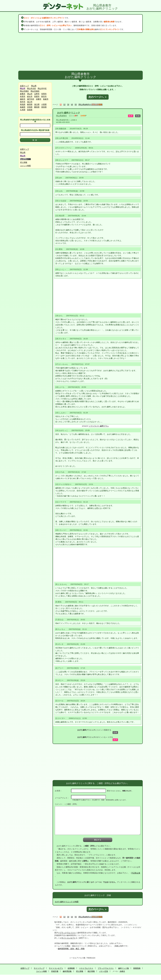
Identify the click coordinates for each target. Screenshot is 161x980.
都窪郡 (30, 104)
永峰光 (122, 971)
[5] (76, 105)
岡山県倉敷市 (61, 116)
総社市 (30, 96)
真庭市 (46, 99)
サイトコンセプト (69, 938)
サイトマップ (39, 968)
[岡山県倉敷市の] (91, 105)
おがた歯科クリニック (69, 113)
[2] (65, 105)
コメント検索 (25, 166)
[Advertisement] (80, 52)
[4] (72, 105)
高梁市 (37, 96)
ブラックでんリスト (68, 933)
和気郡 (23, 104)
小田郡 (44, 104)
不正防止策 (136, 873)
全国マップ (24, 86)
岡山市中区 (42, 88)
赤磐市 (39, 99)
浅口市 (30, 102)
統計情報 (91, 971)
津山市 (30, 94)
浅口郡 (37, 104)
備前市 (23, 99)
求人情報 (24, 162)
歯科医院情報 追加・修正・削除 (71, 949)
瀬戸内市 (31, 99)
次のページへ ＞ (98, 97)
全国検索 (71, 968)
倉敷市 (23, 94)
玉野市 (37, 94)
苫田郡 (30, 107)
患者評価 (55, 971)
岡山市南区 (35, 91)
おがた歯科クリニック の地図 (67, 902)
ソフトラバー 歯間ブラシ (99, 426)
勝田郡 (37, 107)
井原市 (23, 96)
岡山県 (34, 86)
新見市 (44, 96)
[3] (68, 105)
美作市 (23, 102)
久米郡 (23, 110)
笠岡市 (44, 94)
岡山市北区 (31, 88)
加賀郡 (30, 110)
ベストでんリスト (86, 968)
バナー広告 (104, 971)
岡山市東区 (24, 91)
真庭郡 (23, 107)
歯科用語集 (67, 971)
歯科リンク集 (124, 968)
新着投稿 (137, 968)
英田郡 (44, 107)
